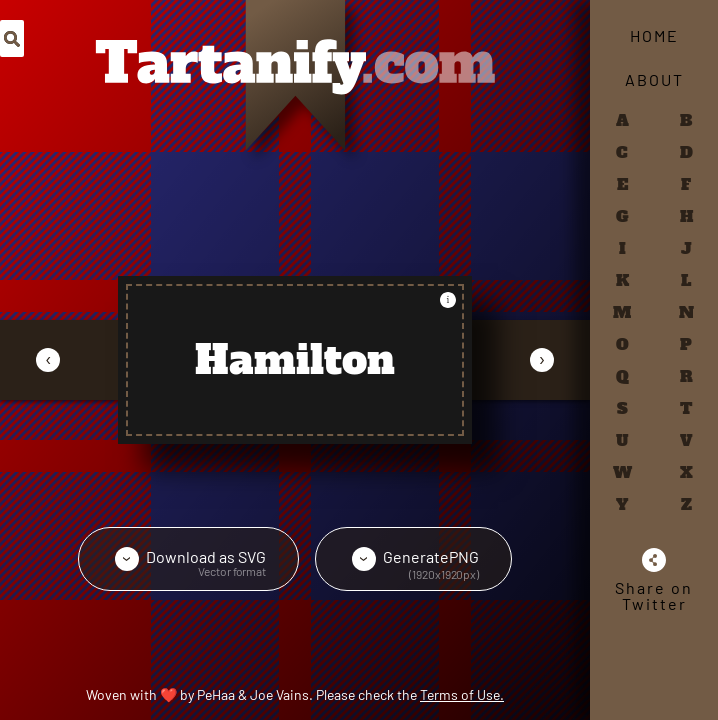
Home (654, 35)
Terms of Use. (462, 694)
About (654, 79)
